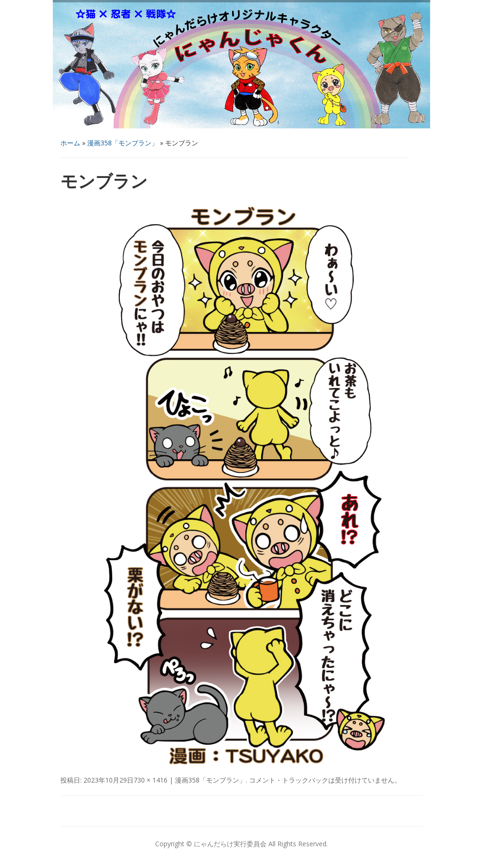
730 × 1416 (150, 780)
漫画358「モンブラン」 (123, 143)
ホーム (70, 143)
